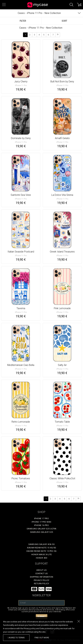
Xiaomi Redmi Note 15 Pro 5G (41, 551)
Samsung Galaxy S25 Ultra (42, 529)
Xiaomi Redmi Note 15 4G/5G (42, 548)
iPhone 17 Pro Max (41, 522)
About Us (41, 570)
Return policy (42, 584)
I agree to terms (16, 638)
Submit (42, 617)
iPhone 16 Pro (42, 525)
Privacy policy (42, 580)
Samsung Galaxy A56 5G (42, 544)
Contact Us (42, 573)
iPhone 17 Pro (42, 518)
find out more (42, 638)
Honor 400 (42, 558)
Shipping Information (42, 577)
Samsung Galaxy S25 (42, 532)
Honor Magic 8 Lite (42, 554)
